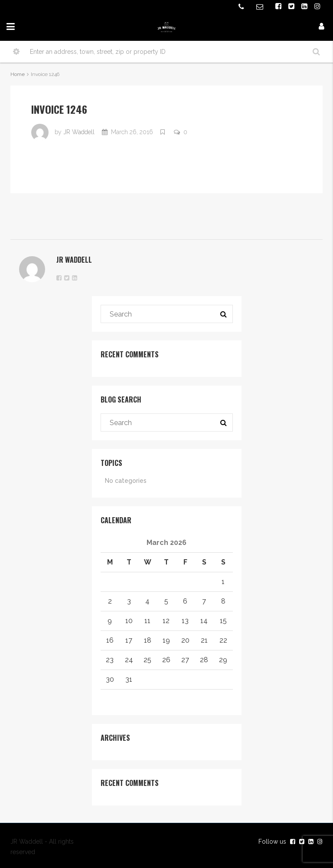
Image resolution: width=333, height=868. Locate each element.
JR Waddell (79, 132)
